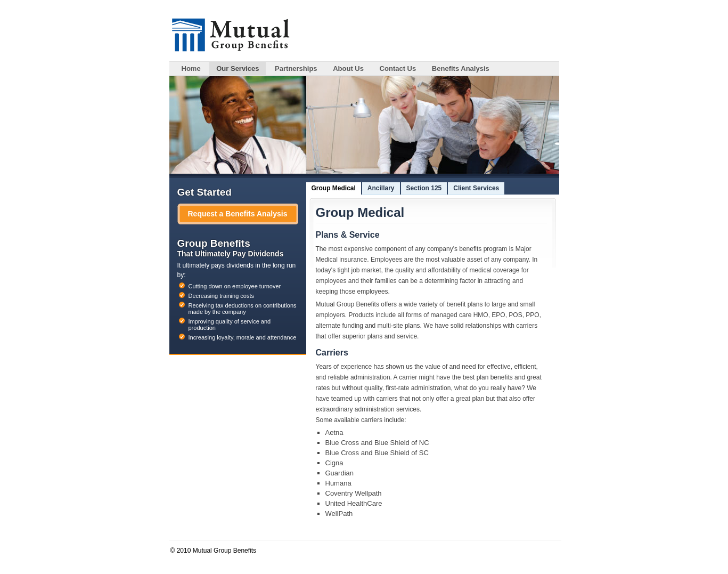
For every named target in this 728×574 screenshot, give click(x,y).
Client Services (476, 188)
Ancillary (381, 188)
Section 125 (424, 188)
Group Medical (334, 188)
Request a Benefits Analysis (238, 214)
